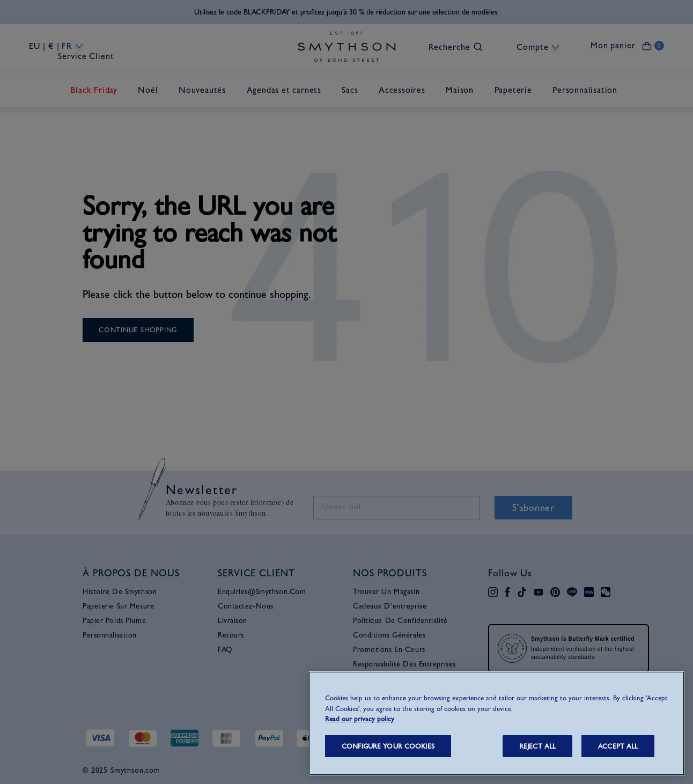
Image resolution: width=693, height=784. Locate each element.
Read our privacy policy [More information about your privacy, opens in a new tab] (360, 719)
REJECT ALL (537, 746)
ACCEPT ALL (618, 746)
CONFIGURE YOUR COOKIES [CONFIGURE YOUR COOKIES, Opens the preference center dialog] (388, 746)
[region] (497, 723)
